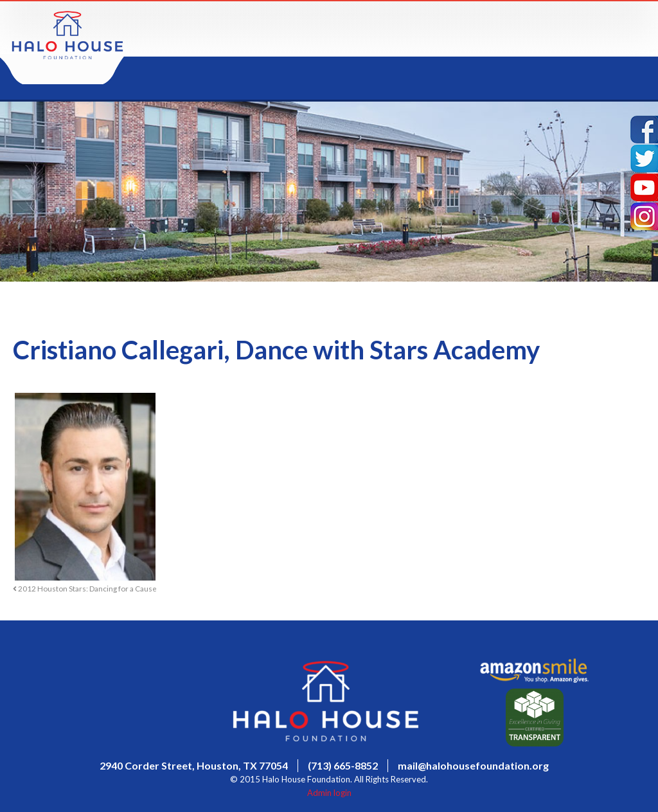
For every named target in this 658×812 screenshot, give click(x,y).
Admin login (329, 793)
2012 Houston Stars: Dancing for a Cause (85, 588)
